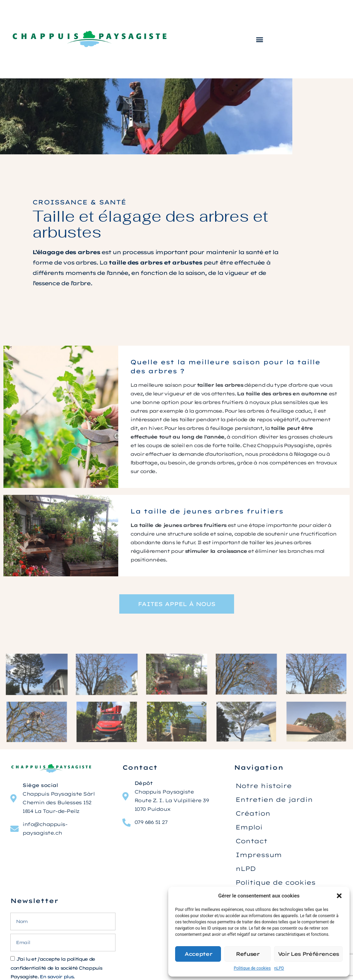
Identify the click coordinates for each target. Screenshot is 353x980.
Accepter (198, 954)
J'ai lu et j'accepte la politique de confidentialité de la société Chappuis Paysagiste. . (56, 968)
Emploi (249, 827)
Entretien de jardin (274, 800)
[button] (339, 896)
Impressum (259, 855)
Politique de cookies (252, 968)
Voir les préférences (308, 954)
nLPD (279, 968)
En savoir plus (56, 977)
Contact (251, 841)
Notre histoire (264, 786)
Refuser (248, 954)
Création (253, 813)
